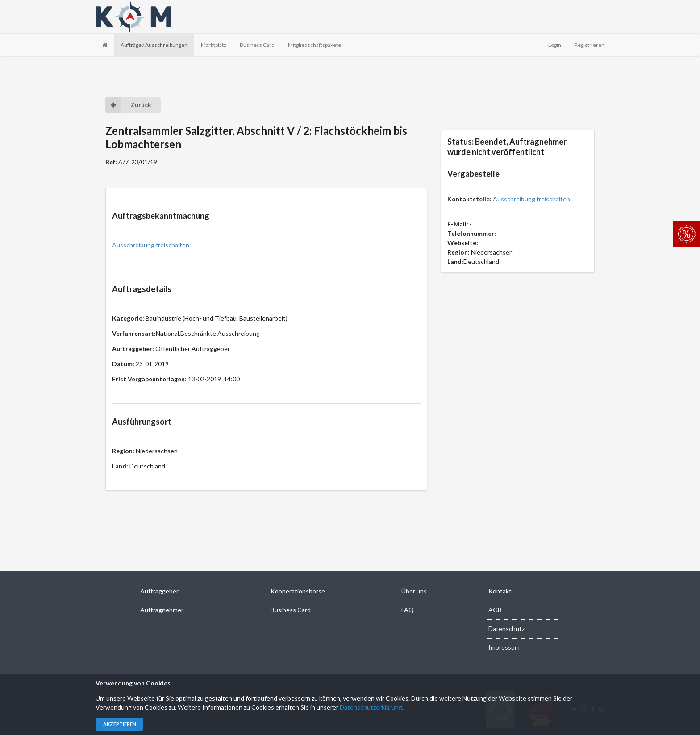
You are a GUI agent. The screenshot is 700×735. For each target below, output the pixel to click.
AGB (495, 610)
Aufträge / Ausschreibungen (154, 45)
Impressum (504, 647)
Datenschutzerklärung (371, 707)
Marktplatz (214, 45)
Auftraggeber (159, 591)
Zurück (128, 105)
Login (555, 45)
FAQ (408, 610)
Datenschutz (506, 629)
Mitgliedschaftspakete (315, 45)
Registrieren (590, 45)
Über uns (414, 591)
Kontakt (500, 591)
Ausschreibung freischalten (151, 245)
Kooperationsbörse (298, 591)
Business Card (257, 45)
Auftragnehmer (162, 610)
